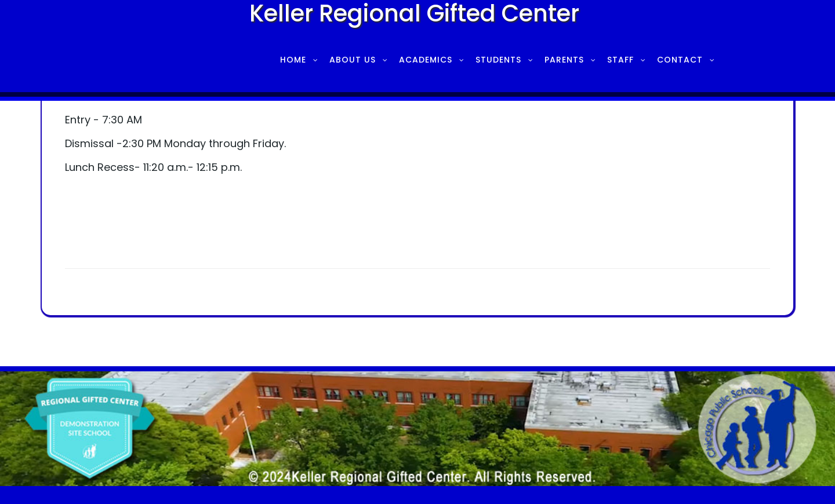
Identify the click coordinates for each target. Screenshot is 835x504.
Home (293, 60)
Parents (564, 60)
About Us (353, 60)
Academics (426, 60)
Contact (680, 60)
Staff (620, 60)
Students (498, 60)
